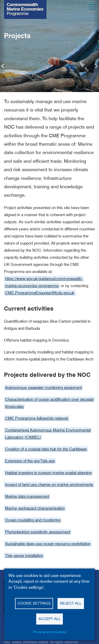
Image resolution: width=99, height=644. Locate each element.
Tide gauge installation (24, 556)
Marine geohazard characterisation (35, 508)
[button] (3, 66)
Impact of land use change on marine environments (49, 485)
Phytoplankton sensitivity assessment (38, 532)
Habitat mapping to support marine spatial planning (48, 473)
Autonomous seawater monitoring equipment (43, 388)
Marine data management (27, 496)
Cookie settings (34, 603)
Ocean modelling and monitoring (33, 520)
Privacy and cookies (50, 632)
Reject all (71, 603)
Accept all (50, 619)
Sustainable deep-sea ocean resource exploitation (48, 544)
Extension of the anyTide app (30, 461)
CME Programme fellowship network (37, 418)
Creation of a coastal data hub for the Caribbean (46, 449)
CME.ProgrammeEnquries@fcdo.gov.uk (40, 293)
